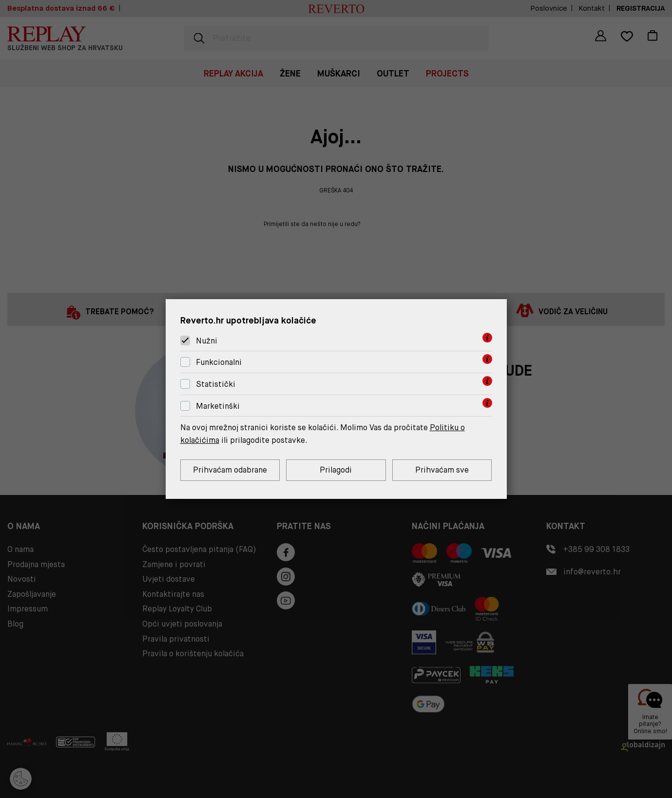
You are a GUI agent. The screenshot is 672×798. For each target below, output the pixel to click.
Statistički (216, 384)
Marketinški (218, 406)
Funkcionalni (219, 362)
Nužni (207, 341)
